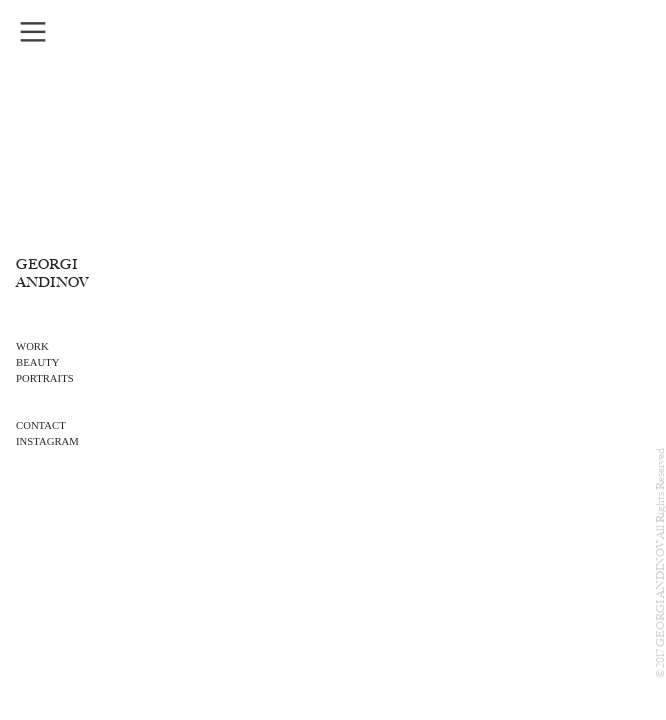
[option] (333, 360)
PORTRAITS (45, 378)
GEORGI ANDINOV (52, 273)
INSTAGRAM (47, 441)
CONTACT (41, 425)
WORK (32, 346)
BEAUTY (37, 362)
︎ (33, 32)
